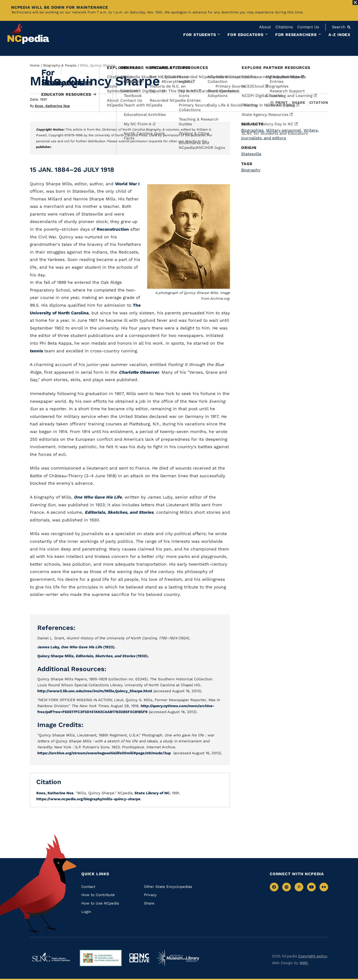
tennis (37, 351)
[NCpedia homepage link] (28, 33)
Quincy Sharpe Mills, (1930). (93, 656)
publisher (44, 147)
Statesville (251, 154)
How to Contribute (98, 895)
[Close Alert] (355, 2)
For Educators (245, 35)
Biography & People (60, 65)
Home (35, 65)
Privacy (150, 895)
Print (279, 103)
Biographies (253, 130)
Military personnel (284, 130)
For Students (200, 35)
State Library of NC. (152, 793)
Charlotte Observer (139, 372)
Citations (284, 27)
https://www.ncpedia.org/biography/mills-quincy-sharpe (88, 799)
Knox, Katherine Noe (52, 106)
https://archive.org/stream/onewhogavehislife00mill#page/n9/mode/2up (104, 753)
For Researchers (296, 35)
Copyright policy (313, 956)
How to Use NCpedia (100, 903)
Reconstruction (113, 229)
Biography (251, 170)
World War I (127, 184)
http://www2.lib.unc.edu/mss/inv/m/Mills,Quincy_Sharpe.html (95, 691)
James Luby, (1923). (76, 647)
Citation (319, 103)
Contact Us (308, 27)
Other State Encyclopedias (168, 887)
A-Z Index (339, 35)
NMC (304, 963)
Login (86, 912)
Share (299, 103)
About (265, 27)
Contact (88, 887)
